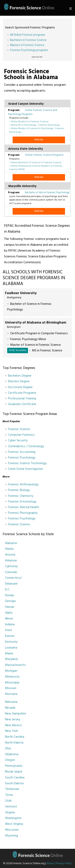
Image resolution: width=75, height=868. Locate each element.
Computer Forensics (21, 435)
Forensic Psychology (22, 458)
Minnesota (12, 677)
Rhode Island (13, 772)
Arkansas (11, 560)
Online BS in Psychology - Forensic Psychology (35, 125)
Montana (11, 694)
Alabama (11, 543)
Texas (9, 795)
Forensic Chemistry (21, 496)
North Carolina (15, 737)
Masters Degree (19, 381)
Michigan (11, 671)
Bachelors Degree (20, 376)
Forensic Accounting (22, 452)
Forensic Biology (19, 490)
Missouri (11, 688)
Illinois (9, 618)
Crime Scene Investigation (25, 469)
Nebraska (11, 702)
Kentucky (11, 642)
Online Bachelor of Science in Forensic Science (36, 162)
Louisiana (11, 648)
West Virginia (14, 824)
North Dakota (14, 743)
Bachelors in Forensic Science (28, 40)
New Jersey (13, 719)
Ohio (8, 748)
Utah (8, 801)
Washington (13, 818)
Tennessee (12, 789)
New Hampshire (16, 713)
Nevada (10, 708)
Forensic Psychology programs (29, 50)
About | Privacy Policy (59, 863)
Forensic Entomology (22, 501)
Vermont (11, 806)
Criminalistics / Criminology (26, 446)
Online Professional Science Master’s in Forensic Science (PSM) (36, 168)
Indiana (10, 624)
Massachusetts (15, 665)
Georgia (10, 601)
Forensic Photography (23, 513)
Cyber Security (18, 440)
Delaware (11, 584)
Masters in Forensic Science (27, 45)
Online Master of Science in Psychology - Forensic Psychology (37, 130)
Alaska (9, 549)
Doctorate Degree (20, 387)
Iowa (8, 630)
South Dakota (14, 783)
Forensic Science (19, 429)
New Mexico (13, 725)
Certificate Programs (22, 393)
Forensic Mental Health (23, 507)
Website (39, 140)
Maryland (11, 659)
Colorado (11, 572)
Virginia (10, 812)
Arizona (10, 555)
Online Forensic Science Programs (44, 155)
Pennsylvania (14, 766)
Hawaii (9, 607)
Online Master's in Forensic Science (30, 121)
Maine (9, 653)
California (11, 566)
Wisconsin (12, 830)
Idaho (9, 613)
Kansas (10, 636)
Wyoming (11, 836)
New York (11, 731)
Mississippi (12, 682)
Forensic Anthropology (23, 484)
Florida (9, 595)
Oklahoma (12, 754)
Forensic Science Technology (27, 463)
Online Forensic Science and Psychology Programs (32, 112)
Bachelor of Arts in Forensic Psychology (47, 192)
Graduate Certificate (22, 404)
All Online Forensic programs (28, 35)
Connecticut (13, 578)
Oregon (10, 760)
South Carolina (15, 777)
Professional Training (22, 398)
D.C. (7, 589)
